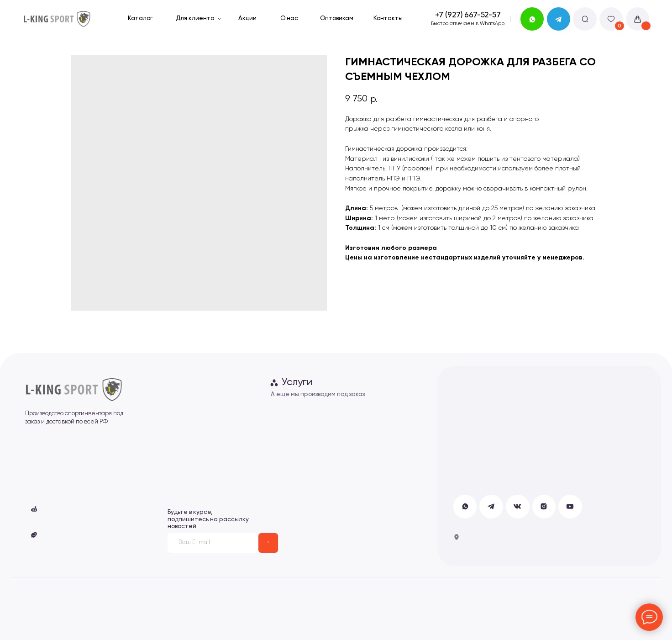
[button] (34, 535)
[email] (213, 543)
